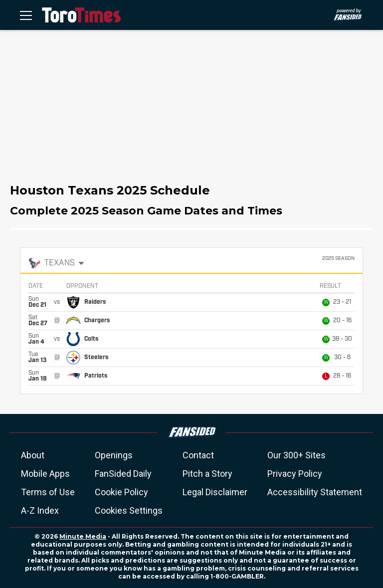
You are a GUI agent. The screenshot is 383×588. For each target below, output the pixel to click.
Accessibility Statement (315, 492)
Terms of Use (48, 492)
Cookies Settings (129, 510)
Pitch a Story (207, 474)
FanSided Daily (123, 474)
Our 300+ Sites (296, 455)
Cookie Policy (121, 492)
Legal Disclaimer (215, 492)
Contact (198, 455)
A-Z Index (40, 510)
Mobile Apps (45, 474)
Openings (114, 455)
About (33, 455)
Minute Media (83, 536)
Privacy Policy (295, 474)
